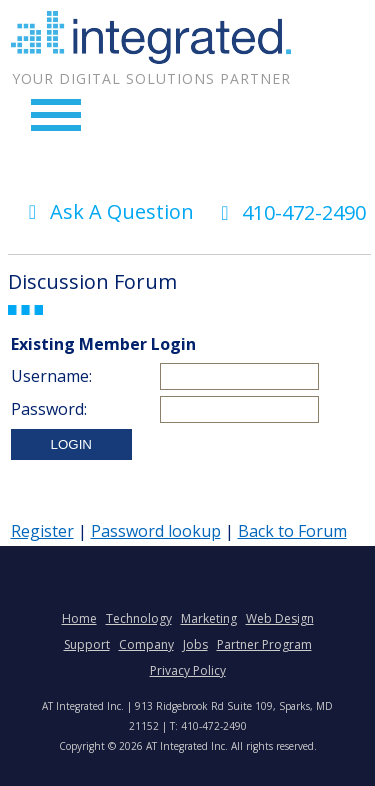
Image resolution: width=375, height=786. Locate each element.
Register (42, 531)
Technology (139, 618)
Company (146, 644)
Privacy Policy (188, 670)
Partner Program (264, 644)
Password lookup (156, 531)
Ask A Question (107, 211)
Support (87, 644)
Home (79, 618)
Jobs (195, 644)
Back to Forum (292, 531)
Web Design (280, 618)
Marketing (209, 618)
